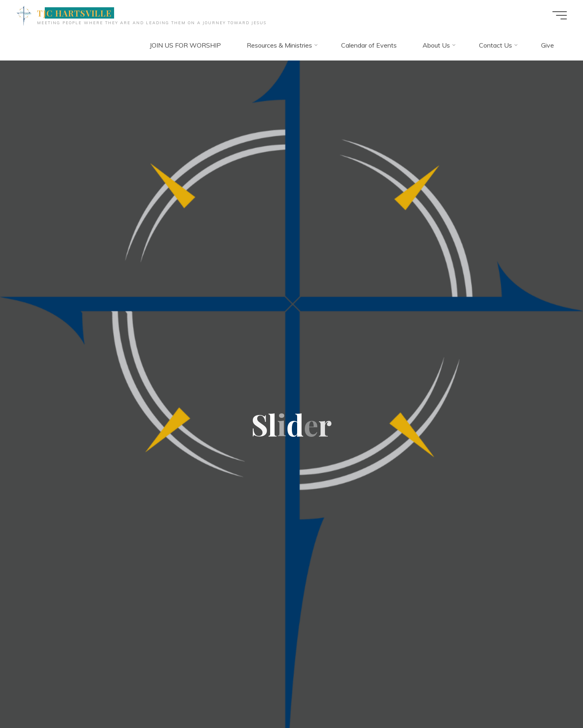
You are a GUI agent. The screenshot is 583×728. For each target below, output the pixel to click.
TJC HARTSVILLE (75, 13)
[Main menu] (560, 15)
